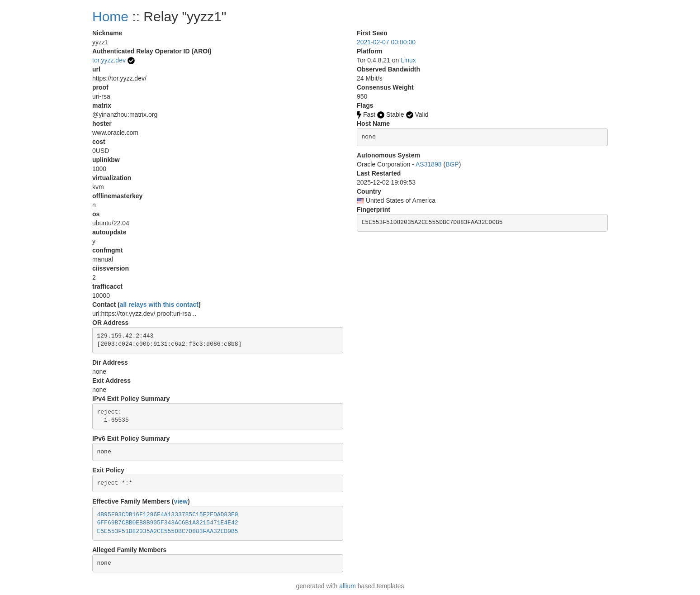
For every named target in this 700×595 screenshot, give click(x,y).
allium (348, 586)
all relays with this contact (159, 305)
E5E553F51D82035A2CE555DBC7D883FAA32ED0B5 (168, 531)
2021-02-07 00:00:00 (386, 42)
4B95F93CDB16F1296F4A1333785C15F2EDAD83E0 (168, 515)
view (181, 501)
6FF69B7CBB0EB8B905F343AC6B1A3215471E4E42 (168, 523)
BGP (452, 164)
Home (110, 17)
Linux (408, 60)
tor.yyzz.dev (109, 60)
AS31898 (429, 164)
